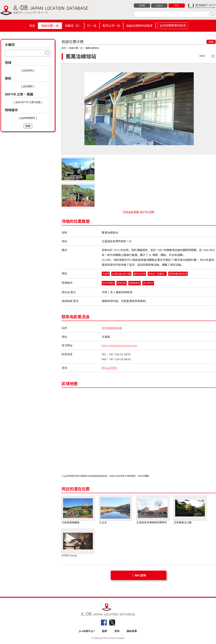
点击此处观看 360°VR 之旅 (139, 212)
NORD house (78, 543)
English (159, 6)
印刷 (211, 42)
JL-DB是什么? (87, 632)
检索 (28, 126)
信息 (32, 26)
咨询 (117, 632)
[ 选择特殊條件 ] (28, 118)
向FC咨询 (140, 576)
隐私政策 (132, 632)
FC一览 (92, 26)
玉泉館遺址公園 (190, 510)
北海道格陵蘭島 (78, 510)
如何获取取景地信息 (173, 26)
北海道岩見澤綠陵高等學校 (153, 510)
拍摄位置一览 (50, 26)
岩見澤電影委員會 (113, 328)
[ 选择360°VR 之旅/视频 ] (28, 102)
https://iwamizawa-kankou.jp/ (121, 346)
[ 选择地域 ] (28, 70)
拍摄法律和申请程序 (139, 26)
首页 (64, 48)
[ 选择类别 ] (28, 86)
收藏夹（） (73, 26)
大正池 (115, 510)
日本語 (142, 6)
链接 (104, 632)
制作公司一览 (111, 26)
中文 (177, 6)
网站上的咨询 (110, 368)
